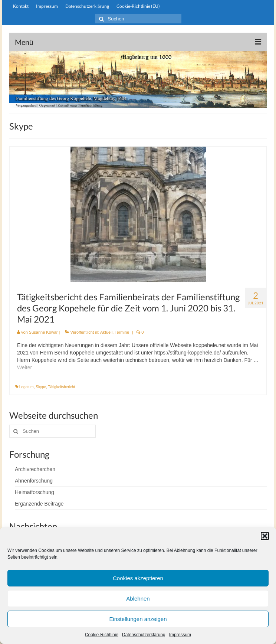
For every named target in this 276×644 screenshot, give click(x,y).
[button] (265, 536)
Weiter (24, 367)
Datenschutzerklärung (144, 635)
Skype (41, 387)
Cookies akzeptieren (138, 578)
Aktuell (106, 332)
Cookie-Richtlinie (102, 635)
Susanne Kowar (43, 332)
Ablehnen (138, 599)
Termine (122, 332)
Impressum (180, 635)
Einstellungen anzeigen (138, 619)
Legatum (27, 387)
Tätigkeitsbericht (61, 387)
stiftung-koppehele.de (138, 29)
